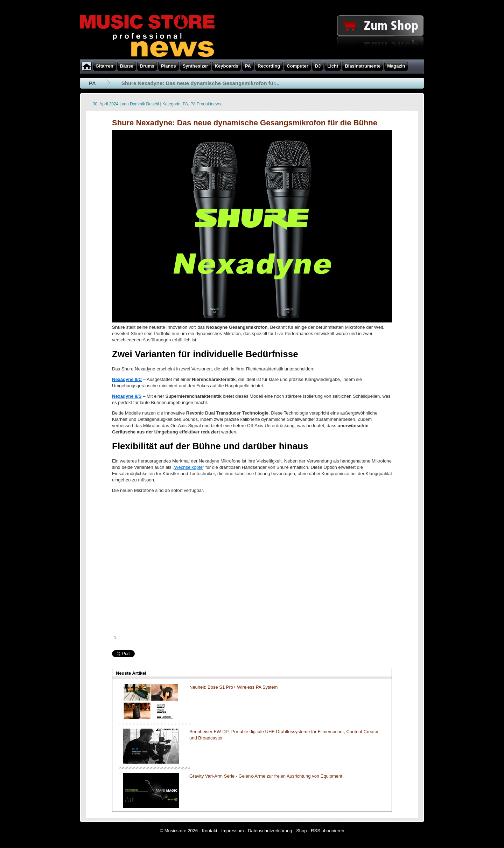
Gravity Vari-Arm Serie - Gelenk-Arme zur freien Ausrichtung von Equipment (266, 776)
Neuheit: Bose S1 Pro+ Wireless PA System (233, 687)
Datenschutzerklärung (270, 831)
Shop (301, 831)
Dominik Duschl (144, 104)
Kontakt (210, 831)
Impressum (232, 831)
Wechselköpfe (188, 467)
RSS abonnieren (327, 831)
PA (92, 83)
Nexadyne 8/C (127, 379)
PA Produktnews (206, 104)
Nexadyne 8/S (127, 396)
